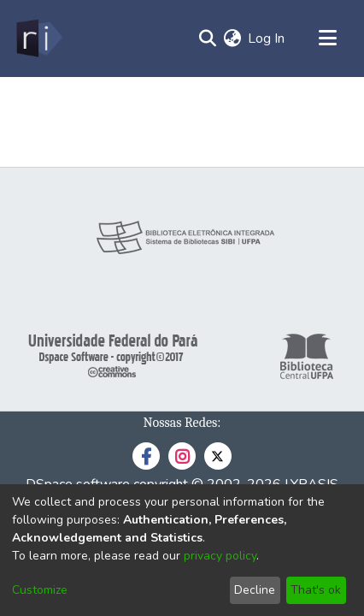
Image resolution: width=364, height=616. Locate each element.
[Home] (38, 38)
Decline (255, 590)
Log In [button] (267, 38)
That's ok (316, 590)
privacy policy (220, 556)
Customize (40, 590)
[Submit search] (207, 38)
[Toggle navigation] (327, 38)
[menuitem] (232, 38)
